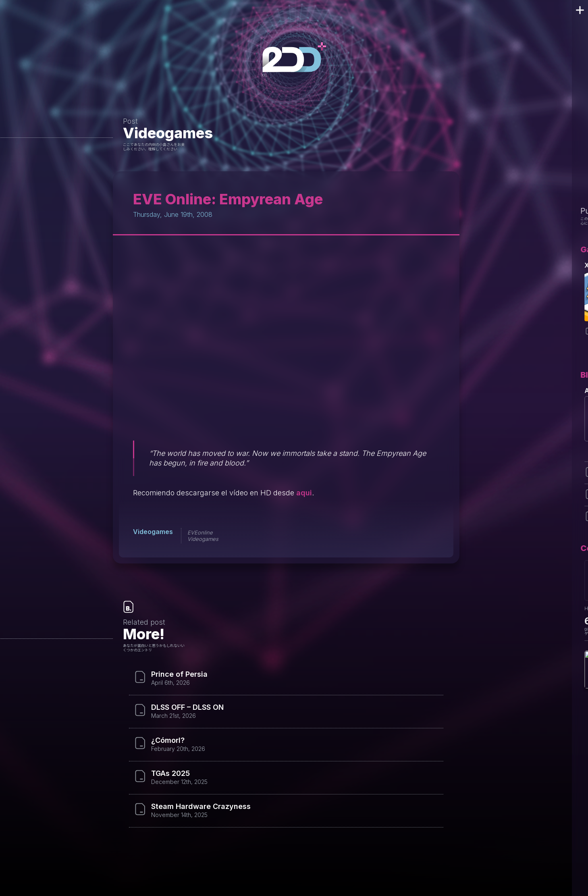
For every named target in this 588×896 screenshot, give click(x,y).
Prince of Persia (179, 674)
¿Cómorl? (168, 740)
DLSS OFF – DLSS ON (187, 707)
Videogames (168, 133)
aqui (304, 493)
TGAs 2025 (170, 773)
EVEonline (200, 532)
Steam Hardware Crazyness (201, 807)
